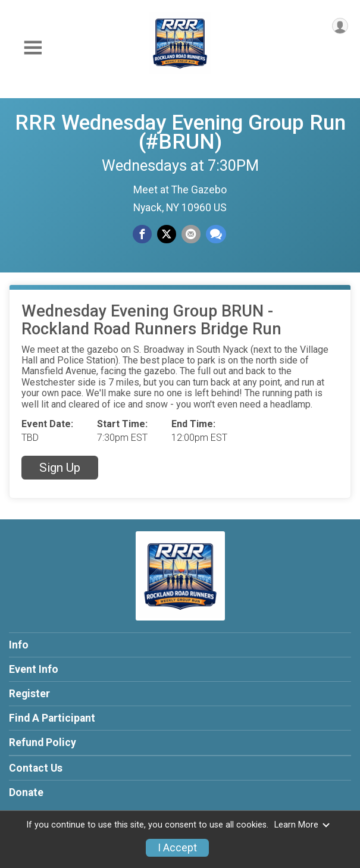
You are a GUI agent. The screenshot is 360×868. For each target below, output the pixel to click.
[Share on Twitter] (167, 234)
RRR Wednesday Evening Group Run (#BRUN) (180, 132)
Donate (26, 792)
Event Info (34, 669)
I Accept (177, 848)
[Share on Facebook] (142, 234)
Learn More (302, 825)
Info (19, 645)
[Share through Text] (216, 234)
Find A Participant (52, 718)
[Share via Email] (191, 234)
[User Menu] (340, 26)
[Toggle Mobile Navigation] (33, 48)
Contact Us (36, 768)
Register (29, 694)
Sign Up (60, 468)
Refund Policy (43, 742)
